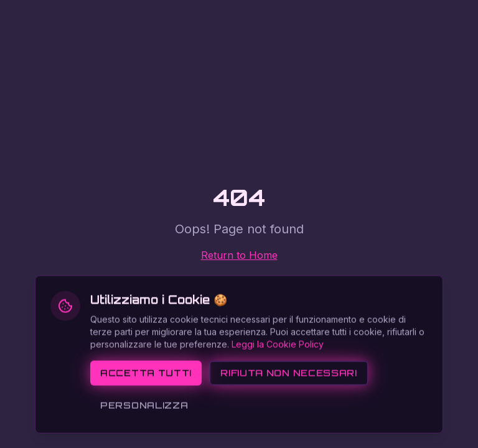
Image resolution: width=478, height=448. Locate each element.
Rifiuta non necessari (289, 410)
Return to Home (239, 255)
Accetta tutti (146, 410)
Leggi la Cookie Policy (278, 381)
